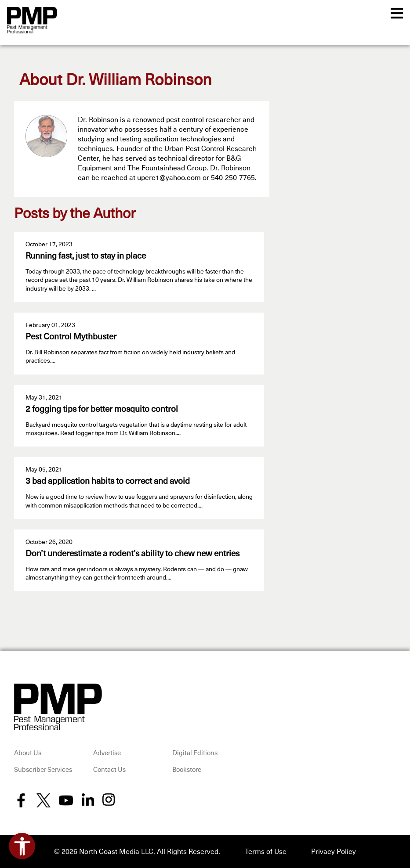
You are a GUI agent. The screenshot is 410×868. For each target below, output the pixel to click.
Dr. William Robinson (139, 81)
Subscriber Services (43, 770)
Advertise (107, 753)
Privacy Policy (334, 852)
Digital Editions (195, 753)
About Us (28, 753)
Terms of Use (266, 852)
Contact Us (109, 770)
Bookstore (187, 770)
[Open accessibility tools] (22, 846)
